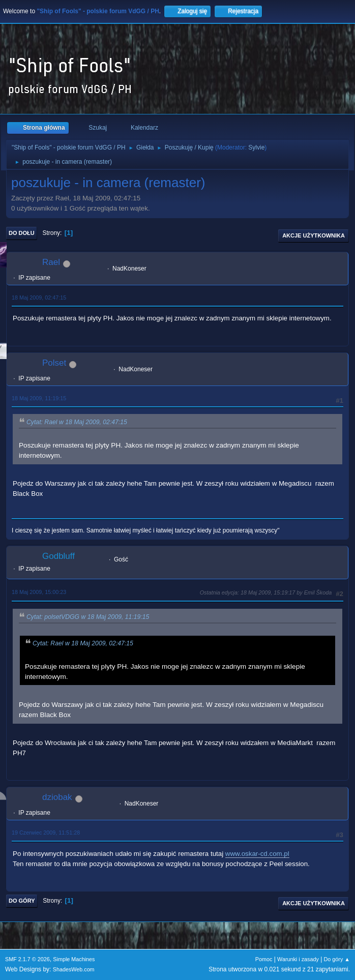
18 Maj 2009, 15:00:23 (39, 592)
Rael (51, 262)
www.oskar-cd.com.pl (257, 854)
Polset (54, 363)
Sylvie (256, 147)
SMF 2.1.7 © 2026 (27, 959)
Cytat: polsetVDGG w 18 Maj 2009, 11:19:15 (88, 617)
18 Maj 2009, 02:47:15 (39, 298)
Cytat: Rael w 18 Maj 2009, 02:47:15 (77, 422)
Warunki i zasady (298, 959)
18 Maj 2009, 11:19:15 (39, 398)
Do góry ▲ (337, 959)
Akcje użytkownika (314, 235)
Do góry (22, 901)
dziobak (57, 797)
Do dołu (22, 233)
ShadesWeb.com (74, 969)
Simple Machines (74, 959)
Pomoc (264, 959)
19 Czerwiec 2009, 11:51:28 (46, 833)
